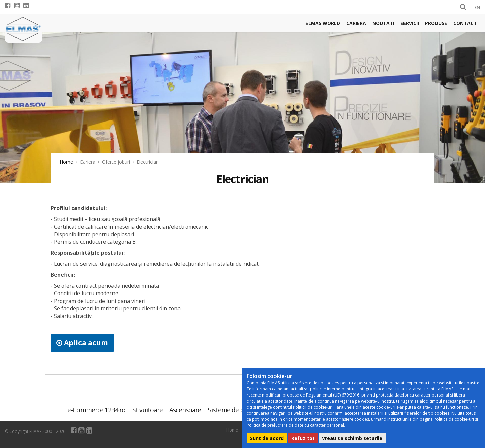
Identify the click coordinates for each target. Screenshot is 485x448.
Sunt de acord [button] (267, 438)
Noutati (383, 23)
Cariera (356, 23)
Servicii (410, 23)
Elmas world (323, 23)
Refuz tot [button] (303, 438)
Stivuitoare (148, 410)
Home (66, 162)
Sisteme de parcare (235, 410)
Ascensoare (185, 410)
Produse (436, 23)
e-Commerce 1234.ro (96, 410)
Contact (465, 23)
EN (477, 7)
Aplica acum (82, 343)
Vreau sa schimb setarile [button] (352, 438)
